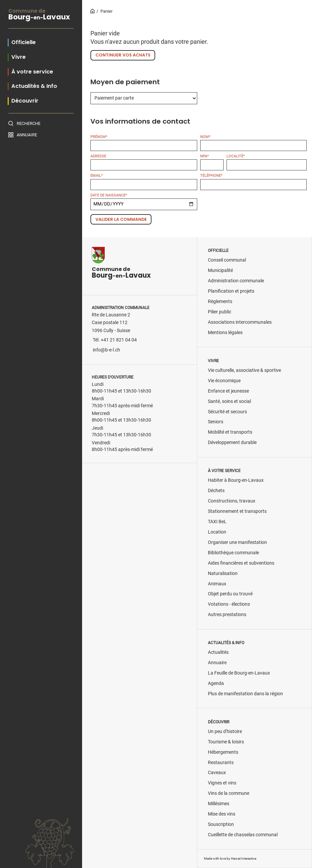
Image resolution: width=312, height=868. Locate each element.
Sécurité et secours (227, 412)
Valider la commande (121, 219)
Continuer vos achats (123, 55)
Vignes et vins (222, 783)
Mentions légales (225, 333)
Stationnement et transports (237, 511)
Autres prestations (227, 615)
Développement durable (232, 443)
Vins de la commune (229, 793)
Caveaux (217, 773)
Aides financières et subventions (241, 563)
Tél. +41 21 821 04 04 (115, 340)
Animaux (217, 584)
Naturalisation (223, 573)
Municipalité (220, 270)
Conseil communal (227, 260)
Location (217, 532)
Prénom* (99, 137)
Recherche (29, 123)
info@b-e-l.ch (106, 350)
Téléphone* (211, 176)
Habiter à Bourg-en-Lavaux (236, 480)
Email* (97, 176)
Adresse (98, 156)
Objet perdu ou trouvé (230, 594)
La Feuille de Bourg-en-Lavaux (239, 673)
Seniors (216, 422)
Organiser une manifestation (237, 542)
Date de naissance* (109, 195)
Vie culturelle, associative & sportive (244, 370)
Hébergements (223, 752)
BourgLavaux (41, 15)
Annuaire (27, 135)
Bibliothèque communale (233, 553)
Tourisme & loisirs (226, 742)
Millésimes (219, 804)
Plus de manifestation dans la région (245, 694)
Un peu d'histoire (225, 732)
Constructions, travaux (232, 501)
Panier (106, 11)
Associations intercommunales (240, 322)
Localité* (236, 156)
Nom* (205, 137)
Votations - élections (229, 604)
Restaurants (221, 763)
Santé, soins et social (229, 401)
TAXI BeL (217, 522)
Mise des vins (222, 814)
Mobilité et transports (230, 432)
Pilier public (220, 312)
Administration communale (236, 281)
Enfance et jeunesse (228, 391)
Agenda (216, 683)
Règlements (220, 302)
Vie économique (224, 381)
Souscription (221, 824)
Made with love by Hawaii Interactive (230, 858)
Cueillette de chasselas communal (243, 835)
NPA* (205, 156)
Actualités (218, 652)
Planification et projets (231, 291)
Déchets (216, 491)
